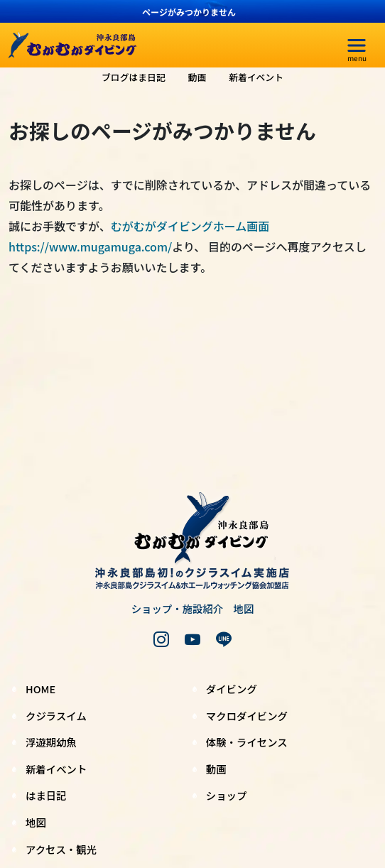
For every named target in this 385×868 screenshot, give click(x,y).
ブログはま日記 (134, 77)
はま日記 (46, 795)
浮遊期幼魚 (51, 742)
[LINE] (224, 639)
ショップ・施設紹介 (178, 608)
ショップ (227, 795)
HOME (40, 689)
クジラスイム (56, 716)
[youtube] (192, 639)
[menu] (357, 45)
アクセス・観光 (61, 849)
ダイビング (232, 689)
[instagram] (161, 639)
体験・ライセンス (247, 742)
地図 (244, 608)
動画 (197, 77)
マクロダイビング (247, 716)
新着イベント (256, 77)
